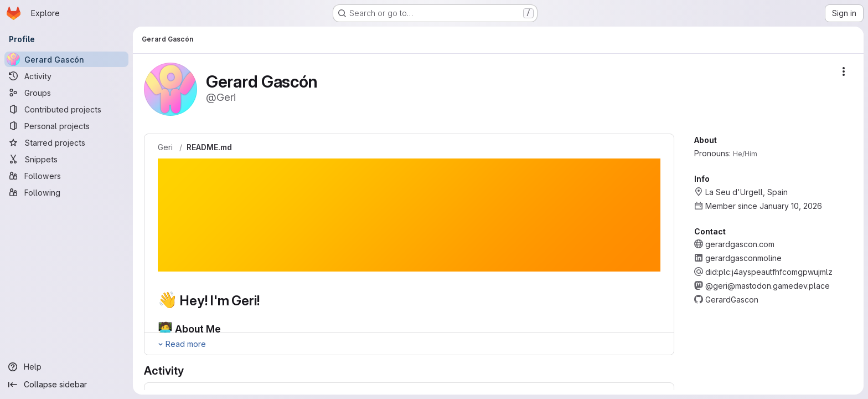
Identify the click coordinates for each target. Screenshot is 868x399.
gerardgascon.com (740, 244)
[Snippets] (66, 159)
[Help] (66, 367)
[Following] (66, 192)
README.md (209, 147)
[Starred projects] (66, 142)
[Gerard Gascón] (66, 59)
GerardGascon (732, 300)
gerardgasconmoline (743, 258)
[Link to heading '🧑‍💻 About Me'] (226, 329)
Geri (165, 147)
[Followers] (66, 176)
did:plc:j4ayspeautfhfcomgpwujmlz (769, 272)
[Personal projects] (66, 126)
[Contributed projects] (66, 109)
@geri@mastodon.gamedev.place (768, 286)
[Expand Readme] (181, 344)
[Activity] (66, 76)
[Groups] (66, 93)
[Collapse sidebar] (66, 385)
